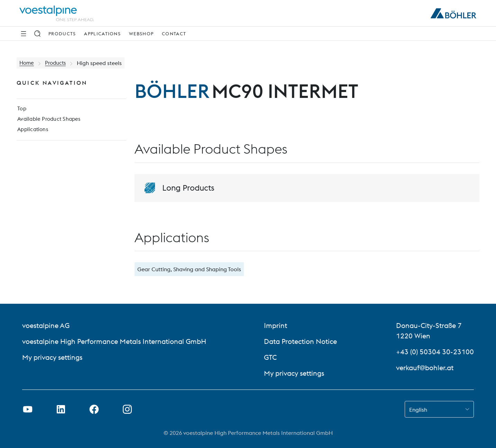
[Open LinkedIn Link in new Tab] (61, 409)
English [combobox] (418, 410)
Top (21, 110)
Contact (174, 34)
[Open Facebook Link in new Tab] (94, 409)
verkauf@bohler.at (425, 368)
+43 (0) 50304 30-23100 (435, 352)
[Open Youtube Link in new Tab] (28, 409)
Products (62, 34)
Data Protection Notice (301, 341)
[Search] (37, 34)
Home (27, 63)
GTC (270, 357)
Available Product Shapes (49, 121)
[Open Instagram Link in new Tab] (127, 409)
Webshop (141, 34)
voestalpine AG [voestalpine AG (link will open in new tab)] (46, 325)
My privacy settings (52, 357)
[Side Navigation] (24, 34)
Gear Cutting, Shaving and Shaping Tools (189, 269)
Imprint (275, 325)
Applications (102, 34)
